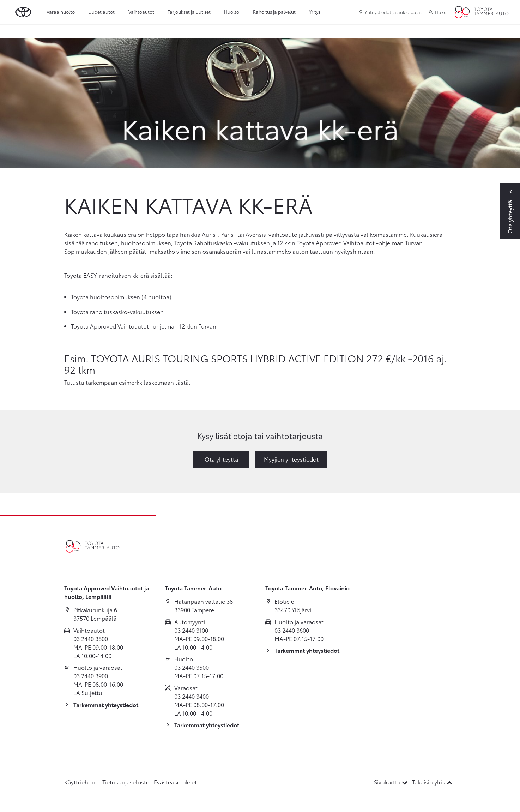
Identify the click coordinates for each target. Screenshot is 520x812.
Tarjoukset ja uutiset (189, 12)
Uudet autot (101, 12)
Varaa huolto (61, 12)
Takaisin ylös (432, 782)
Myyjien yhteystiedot (291, 459)
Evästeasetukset (175, 782)
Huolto (232, 12)
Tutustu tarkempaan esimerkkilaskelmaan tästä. (127, 382)
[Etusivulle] (482, 12)
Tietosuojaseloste (126, 782)
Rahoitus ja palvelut (274, 12)
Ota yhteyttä (221, 459)
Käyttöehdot (81, 782)
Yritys (315, 12)
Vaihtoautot (141, 12)
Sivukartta (391, 782)
